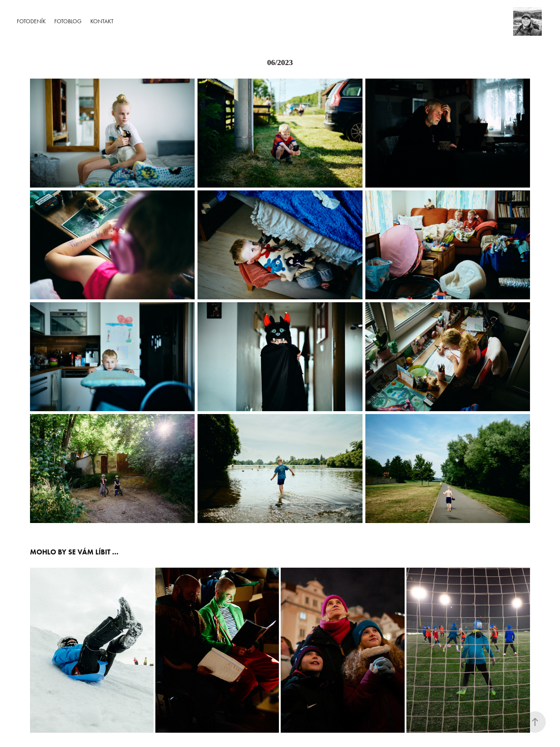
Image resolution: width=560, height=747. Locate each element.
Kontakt (102, 21)
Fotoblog (68, 21)
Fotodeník (31, 21)
